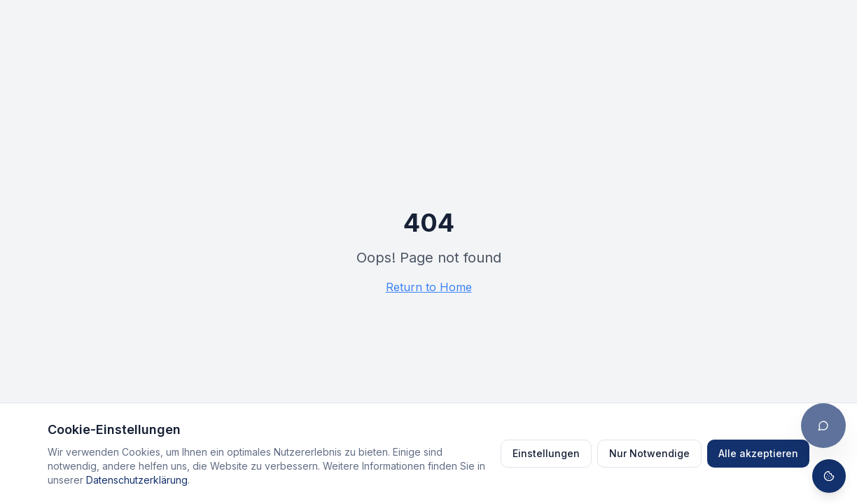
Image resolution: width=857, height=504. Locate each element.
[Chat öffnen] (823, 426)
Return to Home (429, 287)
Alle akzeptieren (758, 453)
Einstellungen (546, 453)
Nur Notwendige (649, 453)
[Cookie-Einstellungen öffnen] (829, 476)
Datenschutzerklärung (137, 480)
